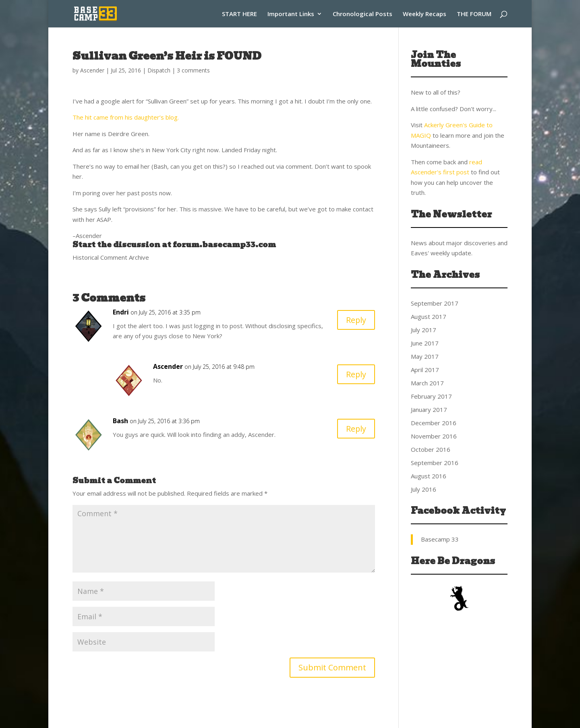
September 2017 (435, 303)
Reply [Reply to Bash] (356, 429)
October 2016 (431, 449)
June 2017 (425, 343)
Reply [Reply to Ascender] (356, 374)
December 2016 (434, 423)
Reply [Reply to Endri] (356, 320)
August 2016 (429, 476)
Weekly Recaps (425, 14)
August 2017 (429, 316)
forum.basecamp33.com (224, 245)
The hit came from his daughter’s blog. (126, 117)
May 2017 (425, 356)
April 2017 (425, 370)
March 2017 (427, 383)
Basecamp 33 (440, 539)
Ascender (92, 70)
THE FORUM (474, 14)
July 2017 (424, 330)
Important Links (291, 14)
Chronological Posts (362, 14)
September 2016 (435, 463)
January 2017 (429, 409)
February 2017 (431, 396)
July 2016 (424, 489)
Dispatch (159, 70)
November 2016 (434, 436)
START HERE (239, 14)
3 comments (193, 70)
